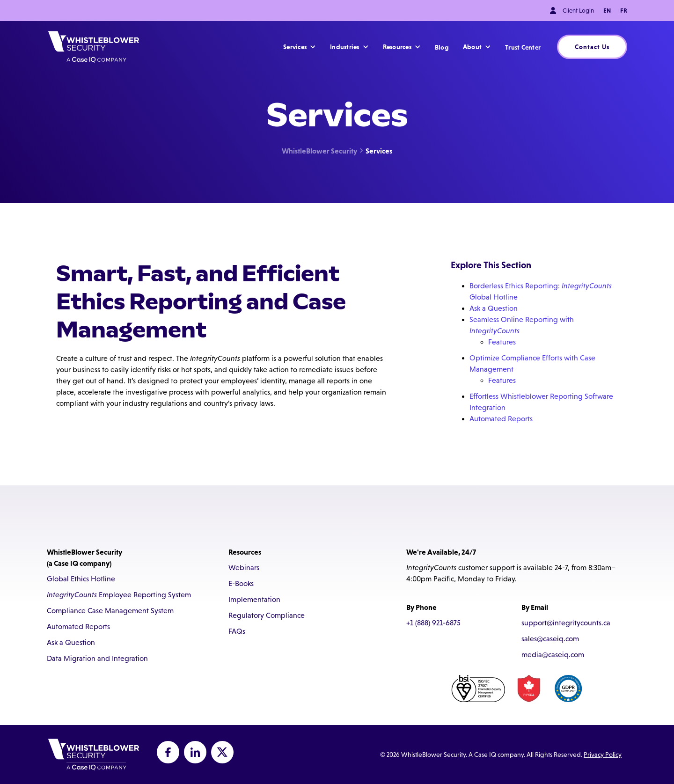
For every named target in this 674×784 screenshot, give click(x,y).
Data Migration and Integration (97, 658)
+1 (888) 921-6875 (433, 623)
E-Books (241, 583)
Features (502, 342)
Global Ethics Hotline (81, 579)
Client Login (578, 11)
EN (607, 11)
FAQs (237, 631)
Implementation (254, 599)
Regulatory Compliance (267, 615)
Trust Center (523, 47)
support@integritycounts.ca (566, 623)
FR (624, 11)
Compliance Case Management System (110, 611)
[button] (300, 47)
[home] (94, 47)
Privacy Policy (603, 755)
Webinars (244, 568)
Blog (442, 47)
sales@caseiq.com (550, 639)
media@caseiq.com (553, 655)
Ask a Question (494, 308)
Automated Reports (501, 419)
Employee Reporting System (119, 595)
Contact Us (592, 47)
